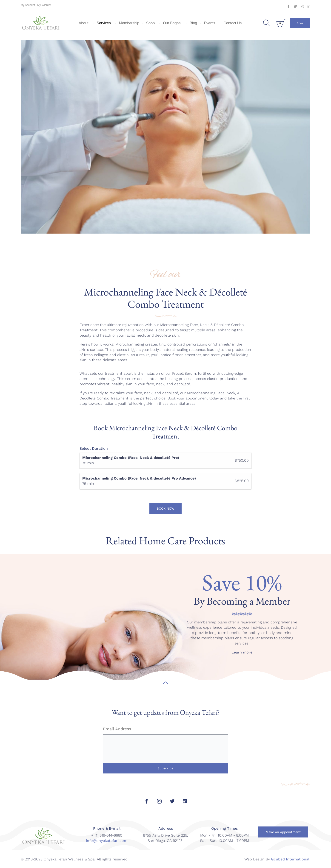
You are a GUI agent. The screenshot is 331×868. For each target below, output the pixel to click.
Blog (193, 23)
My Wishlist (44, 5)
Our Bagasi (172, 23)
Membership (129, 23)
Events (210, 23)
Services (104, 23)
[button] (300, 23)
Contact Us (233, 23)
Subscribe (165, 768)
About (84, 23)
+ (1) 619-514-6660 (107, 835)
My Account (28, 5)
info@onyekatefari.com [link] (107, 841)
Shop (150, 23)
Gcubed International (290, 859)
